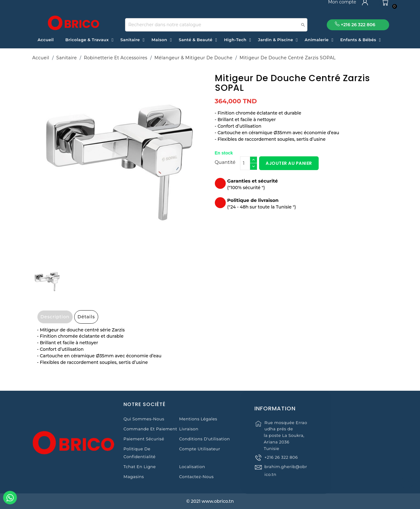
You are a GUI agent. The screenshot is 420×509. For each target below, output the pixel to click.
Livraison (189, 429)
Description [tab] (55, 317)
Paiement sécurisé (144, 439)
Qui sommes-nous (144, 419)
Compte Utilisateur (200, 449)
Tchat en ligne (140, 467)
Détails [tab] (86, 317)
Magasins (134, 477)
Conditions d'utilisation (204, 439)
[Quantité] (245, 163)
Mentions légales (198, 419)
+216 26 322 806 (281, 464)
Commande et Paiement (150, 429)
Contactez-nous (196, 477)
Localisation (192, 467)
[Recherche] (216, 25)
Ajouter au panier (289, 163)
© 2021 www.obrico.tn (210, 501)
